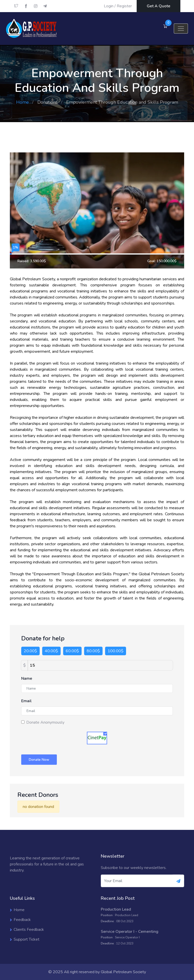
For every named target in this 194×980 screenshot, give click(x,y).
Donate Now (39, 760)
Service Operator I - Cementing (130, 932)
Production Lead (116, 909)
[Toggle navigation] (181, 29)
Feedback (22, 920)
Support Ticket (27, 939)
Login (109, 6)
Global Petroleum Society (123, 972)
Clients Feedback (29, 930)
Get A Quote (159, 6)
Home (22, 102)
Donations (47, 102)
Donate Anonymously (45, 722)
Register (124, 6)
